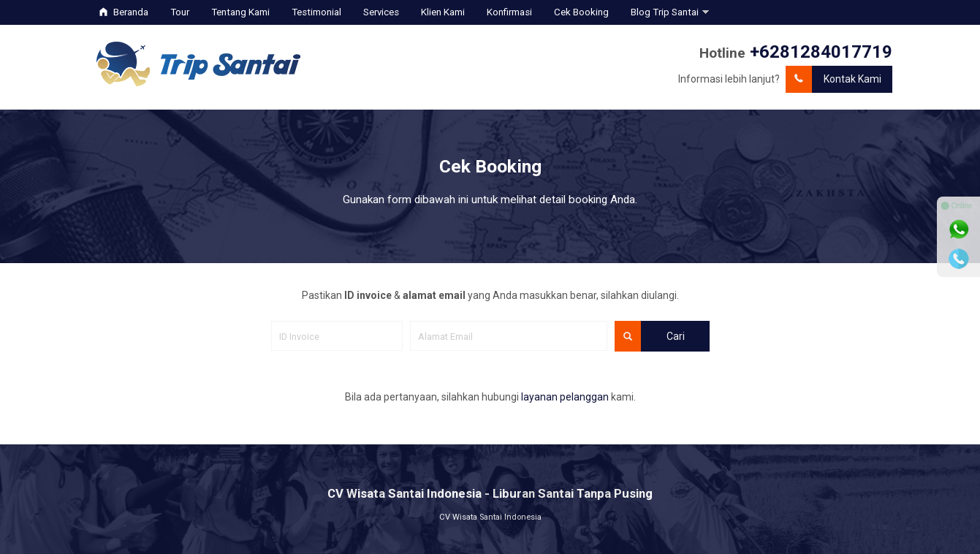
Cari (650, 336)
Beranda (124, 12)
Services (381, 12)
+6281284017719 (821, 52)
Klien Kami (443, 12)
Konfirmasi (509, 12)
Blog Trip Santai (665, 12)
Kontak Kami (833, 79)
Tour (180, 12)
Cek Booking (581, 12)
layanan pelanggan (565, 397)
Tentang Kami (240, 12)
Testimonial (316, 12)
